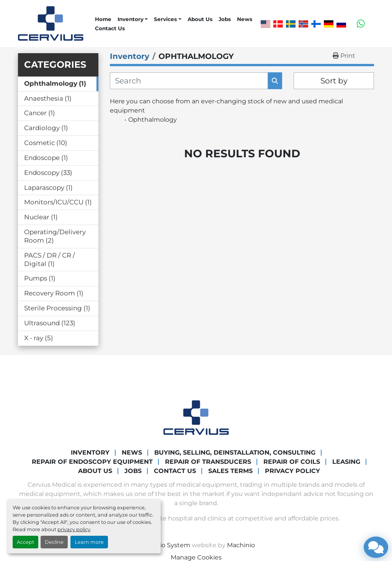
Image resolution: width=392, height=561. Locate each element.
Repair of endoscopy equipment (92, 462)
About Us (200, 19)
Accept (25, 542)
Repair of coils (292, 462)
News (245, 19)
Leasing (346, 462)
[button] (133, 19)
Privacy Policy (292, 471)
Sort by (334, 81)
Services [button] (165, 19)
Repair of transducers (208, 462)
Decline (54, 542)
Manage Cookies (196, 557)
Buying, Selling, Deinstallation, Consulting (235, 453)
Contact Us (110, 28)
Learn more (89, 542)
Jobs (225, 19)
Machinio (241, 545)
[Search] (189, 81)
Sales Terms (230, 471)
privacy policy (74, 529)
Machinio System (164, 545)
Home (103, 19)
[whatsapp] (361, 24)
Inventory (131, 19)
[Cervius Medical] (196, 417)
